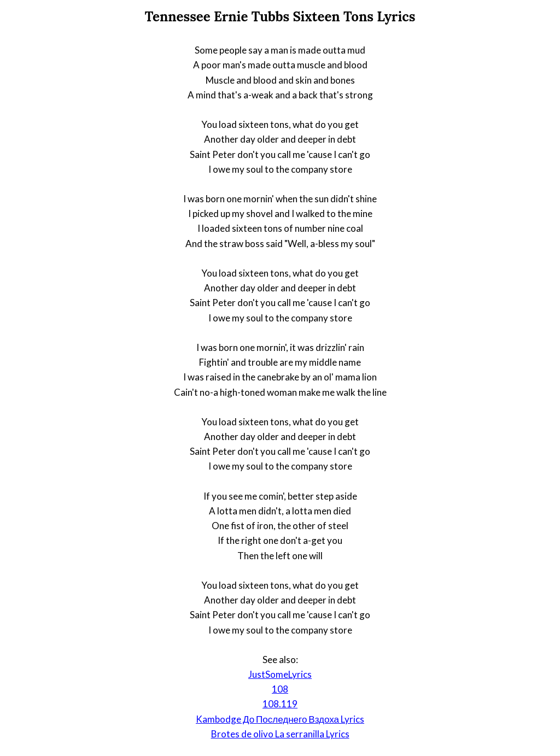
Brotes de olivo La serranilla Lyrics (280, 734)
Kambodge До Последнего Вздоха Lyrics (280, 719)
